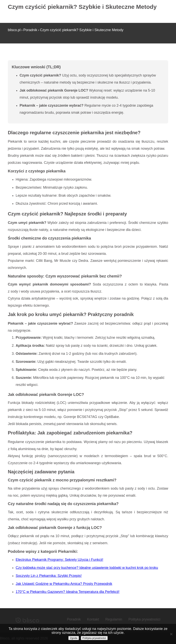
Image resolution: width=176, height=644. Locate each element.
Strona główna (19, 55)
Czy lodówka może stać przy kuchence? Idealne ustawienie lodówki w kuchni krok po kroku (87, 568)
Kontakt (93, 619)
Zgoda (74, 638)
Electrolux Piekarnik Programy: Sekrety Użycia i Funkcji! (59, 560)
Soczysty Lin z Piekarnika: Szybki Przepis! (49, 576)
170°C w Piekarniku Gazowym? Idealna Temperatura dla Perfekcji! (68, 592)
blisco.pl (14, 30)
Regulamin (114, 619)
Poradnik (30, 30)
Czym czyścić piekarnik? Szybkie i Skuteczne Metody (82, 30)
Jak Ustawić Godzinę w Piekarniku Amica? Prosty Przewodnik (64, 584)
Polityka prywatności (144, 619)
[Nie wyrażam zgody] (171, 634)
